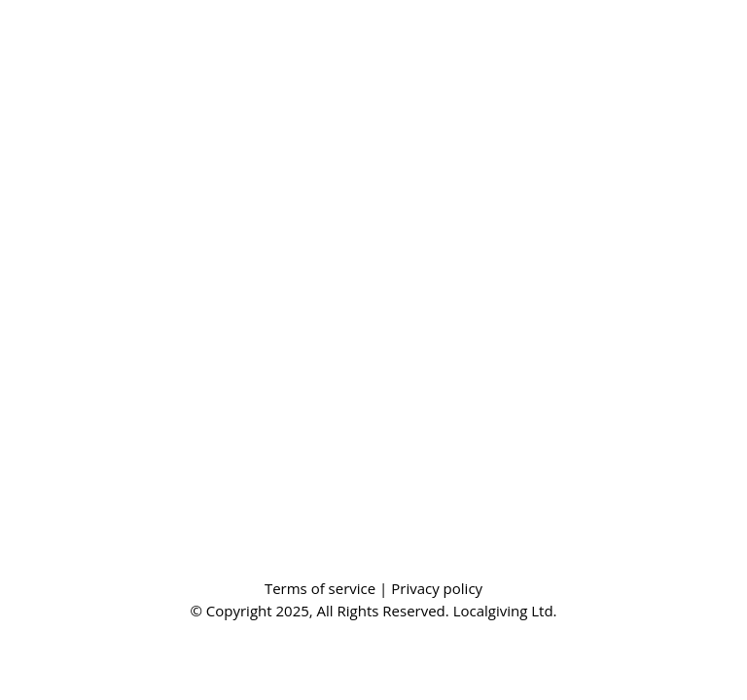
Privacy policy (437, 588)
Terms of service (322, 588)
